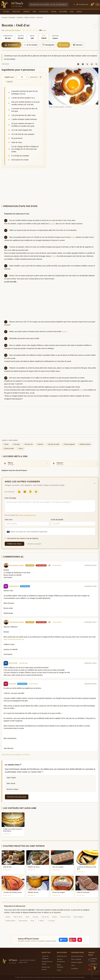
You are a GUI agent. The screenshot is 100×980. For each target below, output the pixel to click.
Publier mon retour (14, 544)
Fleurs (20, 449)
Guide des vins (62, 956)
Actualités (44, 12)
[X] (87, 64)
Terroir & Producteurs (61, 960)
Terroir (26, 12)
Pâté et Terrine (30, 17)
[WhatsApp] (92, 64)
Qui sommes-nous (77, 956)
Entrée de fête (9, 449)
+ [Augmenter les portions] (27, 77)
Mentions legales (77, 962)
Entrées (20, 17)
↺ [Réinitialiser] (40, 77)
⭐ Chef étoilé (30, 565)
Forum (54, 12)
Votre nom (8, 520)
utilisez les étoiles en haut (27, 515)
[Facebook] (78, 64)
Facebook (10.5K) (93, 960)
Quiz (72, 12)
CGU (73, 965)
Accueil (6, 12)
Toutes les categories (45, 957)
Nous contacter (76, 959)
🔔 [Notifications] (92, 4)
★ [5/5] (37, 30)
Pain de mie (28, 444)
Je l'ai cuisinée (31, 45)
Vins (34, 12)
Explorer (63, 12)
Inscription (75, 969)
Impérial (9, 82)
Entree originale (69, 444)
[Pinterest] (83, 64)
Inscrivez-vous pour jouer (17, 797)
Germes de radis (53, 444)
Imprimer (78, 45)
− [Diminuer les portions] (17, 77)
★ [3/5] (30, 30)
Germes (40, 444)
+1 (49, 565)
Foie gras (16, 444)
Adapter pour (9, 77)
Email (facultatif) (57, 520)
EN (98, 4)
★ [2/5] (27, 30)
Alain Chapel (11, 778)
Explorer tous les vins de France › (15, 470)
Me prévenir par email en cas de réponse (21, 538)
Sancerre (57, 912)
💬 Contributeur (25, 586)
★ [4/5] (34, 30)
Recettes (16, 12)
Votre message (10, 498)
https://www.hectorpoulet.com (14, 639)
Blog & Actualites (60, 966)
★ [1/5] (24, 30)
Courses (64, 45)
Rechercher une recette (47, 963)
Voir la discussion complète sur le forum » (16, 755)
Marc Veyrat (11, 783)
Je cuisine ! (11, 45)
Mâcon (46, 912)
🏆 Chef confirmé (41, 565)
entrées (7, 912)
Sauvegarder (48, 45)
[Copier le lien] (96, 64)
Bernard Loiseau (13, 789)
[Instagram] (73, 940)
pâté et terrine (65, 910)
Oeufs (6, 444)
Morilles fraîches (85, 444)
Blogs (79, 12)
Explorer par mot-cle (46, 968)
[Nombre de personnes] (22, 77)
